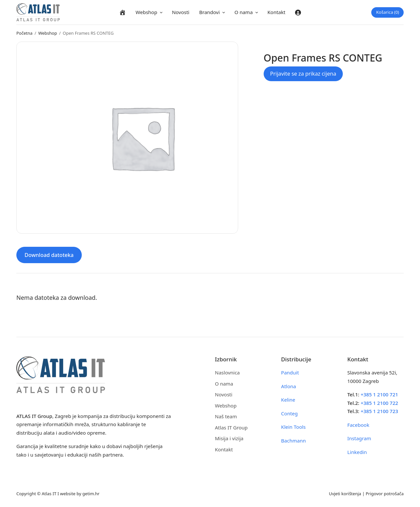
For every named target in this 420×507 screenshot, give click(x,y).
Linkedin (357, 452)
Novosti (181, 12)
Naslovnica (227, 372)
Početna (24, 33)
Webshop (147, 12)
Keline (288, 400)
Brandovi (210, 12)
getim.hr (91, 494)
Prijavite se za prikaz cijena (303, 74)
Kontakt (277, 12)
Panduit (290, 372)
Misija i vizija (229, 438)
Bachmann (293, 441)
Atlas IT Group (231, 427)
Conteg (289, 413)
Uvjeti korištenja (345, 494)
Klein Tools (293, 427)
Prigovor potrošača (385, 494)
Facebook (358, 425)
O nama (244, 12)
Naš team (226, 416)
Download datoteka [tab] (49, 255)
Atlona (289, 386)
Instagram (359, 438)
